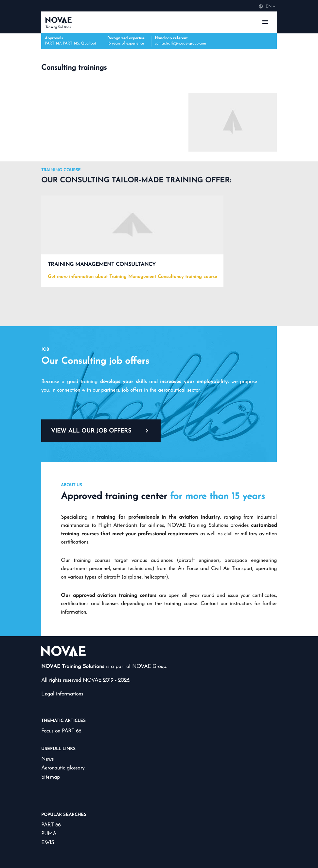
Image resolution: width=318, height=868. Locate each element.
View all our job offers (101, 431)
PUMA (49, 834)
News (47, 759)
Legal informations (62, 694)
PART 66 (51, 825)
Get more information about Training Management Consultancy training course (132, 277)
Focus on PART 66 (61, 731)
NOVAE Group (149, 667)
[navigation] (267, 7)
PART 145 (71, 44)
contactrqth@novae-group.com (180, 44)
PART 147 (53, 44)
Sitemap (51, 777)
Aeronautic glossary (63, 768)
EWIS (48, 843)
